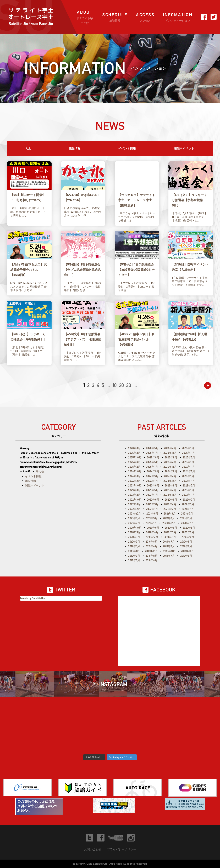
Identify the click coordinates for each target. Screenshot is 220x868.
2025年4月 (170, 462)
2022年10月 (135, 500)
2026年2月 (134, 453)
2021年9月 (152, 514)
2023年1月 (152, 495)
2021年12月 (170, 509)
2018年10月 (187, 551)
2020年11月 (188, 523)
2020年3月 (170, 532)
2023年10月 (135, 486)
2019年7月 (169, 542)
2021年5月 (152, 518)
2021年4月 (169, 518)
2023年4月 (170, 490)
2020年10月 (135, 528)
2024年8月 (171, 471)
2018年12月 (151, 551)
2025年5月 (152, 462)
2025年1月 (152, 467)
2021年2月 (134, 523)
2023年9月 (153, 486)
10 (114, 385)
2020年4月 (152, 532)
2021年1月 (151, 523)
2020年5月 (134, 532)
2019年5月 (134, 546)
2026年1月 (152, 453)
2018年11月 (169, 551)
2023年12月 (170, 481)
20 (121, 385)
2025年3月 (188, 462)
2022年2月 (134, 509)
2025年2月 (134, 467)
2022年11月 (189, 495)
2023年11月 (189, 481)
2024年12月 (170, 467)
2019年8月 (152, 542)
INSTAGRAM (110, 684)
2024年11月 (189, 467)
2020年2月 (188, 532)
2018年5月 (134, 560)
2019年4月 (152, 546)
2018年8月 (152, 556)
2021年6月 (134, 518)
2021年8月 (170, 514)
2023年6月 (134, 490)
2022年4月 (170, 504)
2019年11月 (170, 537)
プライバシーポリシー (122, 849)
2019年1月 (134, 551)
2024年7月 (189, 471)
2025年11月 (189, 453)
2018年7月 (169, 556)
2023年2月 (134, 495)
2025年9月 (153, 457)
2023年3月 (188, 490)
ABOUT (85, 17)
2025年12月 (170, 453)
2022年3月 (188, 504)
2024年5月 (152, 476)
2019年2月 (186, 546)
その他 (40, 471)
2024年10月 (135, 471)
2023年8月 (171, 486)
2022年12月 (170, 495)
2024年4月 (170, 476)
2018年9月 (134, 556)
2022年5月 (152, 504)
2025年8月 (171, 457)
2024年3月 (188, 476)
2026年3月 (188, 448)
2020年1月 (134, 537)
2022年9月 (153, 500)
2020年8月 (171, 528)
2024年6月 (134, 476)
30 (129, 385)
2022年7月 (189, 500)
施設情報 (75, 149)
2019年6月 (186, 542)
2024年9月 (153, 471)
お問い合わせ (93, 849)
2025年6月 (134, 462)
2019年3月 (169, 546)
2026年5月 (152, 448)
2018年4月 (152, 560)
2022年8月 (171, 500)
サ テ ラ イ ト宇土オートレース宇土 (31, 17)
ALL (28, 149)
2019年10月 (188, 537)
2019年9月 (134, 542)
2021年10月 (135, 514)
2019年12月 (152, 537)
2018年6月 (186, 556)
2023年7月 (189, 486)
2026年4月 (170, 448)
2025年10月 (135, 457)
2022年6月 (134, 504)
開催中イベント (184, 149)
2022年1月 (152, 509)
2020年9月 (153, 528)
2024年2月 (134, 481)
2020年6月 (189, 528)
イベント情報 (127, 149)
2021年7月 (187, 514)
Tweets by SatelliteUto (32, 598)
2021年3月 (186, 518)
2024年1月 (152, 481)
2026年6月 (134, 448)
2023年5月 (152, 490)
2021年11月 (188, 509)
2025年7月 (189, 457)
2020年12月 (169, 523)
